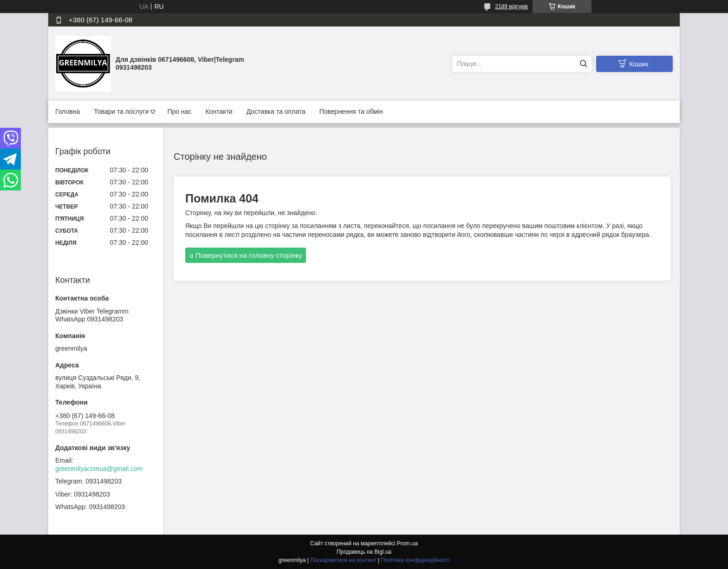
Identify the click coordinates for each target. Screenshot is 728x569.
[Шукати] (583, 64)
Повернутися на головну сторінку (249, 255)
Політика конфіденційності (416, 560)
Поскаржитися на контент (343, 560)
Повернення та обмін (351, 111)
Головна (68, 111)
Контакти (219, 111)
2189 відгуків (511, 7)
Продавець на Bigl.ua (364, 552)
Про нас (179, 111)
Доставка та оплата (276, 111)
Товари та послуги (121, 111)
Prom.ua (407, 543)
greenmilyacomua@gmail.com (99, 469)
